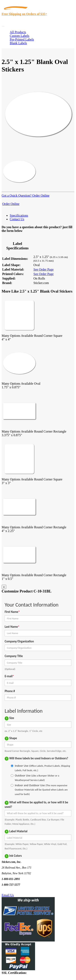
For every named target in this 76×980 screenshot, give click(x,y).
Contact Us (17, 219)
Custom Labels (19, 36)
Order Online (40, 195)
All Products (18, 32)
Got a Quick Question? (17, 195)
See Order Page (44, 269)
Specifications (19, 215)
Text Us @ (16, 890)
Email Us (8, 895)
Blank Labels (18, 43)
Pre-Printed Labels (22, 39)
